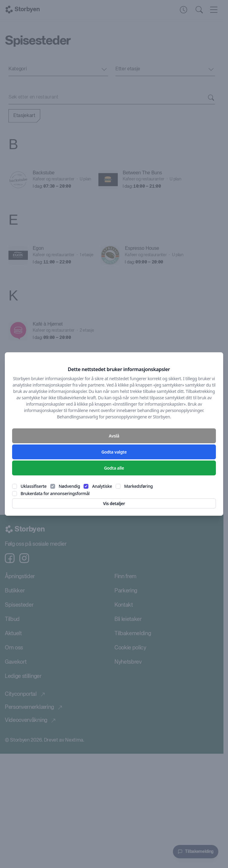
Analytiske (102, 486)
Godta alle (114, 468)
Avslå (114, 436)
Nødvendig (69, 486)
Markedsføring (139, 486)
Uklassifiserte (34, 486)
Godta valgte (114, 452)
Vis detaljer (114, 503)
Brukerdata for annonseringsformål (55, 493)
